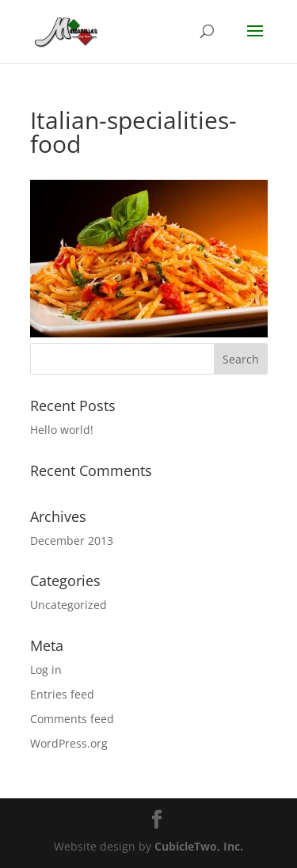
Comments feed (72, 719)
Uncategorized (69, 605)
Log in (46, 670)
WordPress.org (69, 743)
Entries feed (62, 694)
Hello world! (62, 430)
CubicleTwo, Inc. (199, 846)
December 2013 (72, 541)
